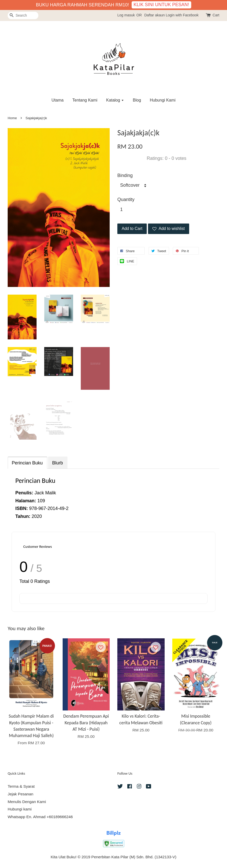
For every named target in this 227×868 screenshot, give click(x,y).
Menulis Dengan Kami (27, 802)
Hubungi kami (20, 809)
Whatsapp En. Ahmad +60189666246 (40, 817)
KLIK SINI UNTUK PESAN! (161, 5)
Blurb (58, 463)
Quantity (126, 199)
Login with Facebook (182, 15)
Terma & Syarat (21, 786)
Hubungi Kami (163, 100)
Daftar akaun (154, 15)
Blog (137, 100)
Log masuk (126, 15)
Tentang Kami (85, 100)
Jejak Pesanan (20, 794)
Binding (125, 175)
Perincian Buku (27, 463)
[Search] (23, 15)
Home (12, 118)
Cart (216, 15)
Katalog (115, 100)
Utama (57, 100)
